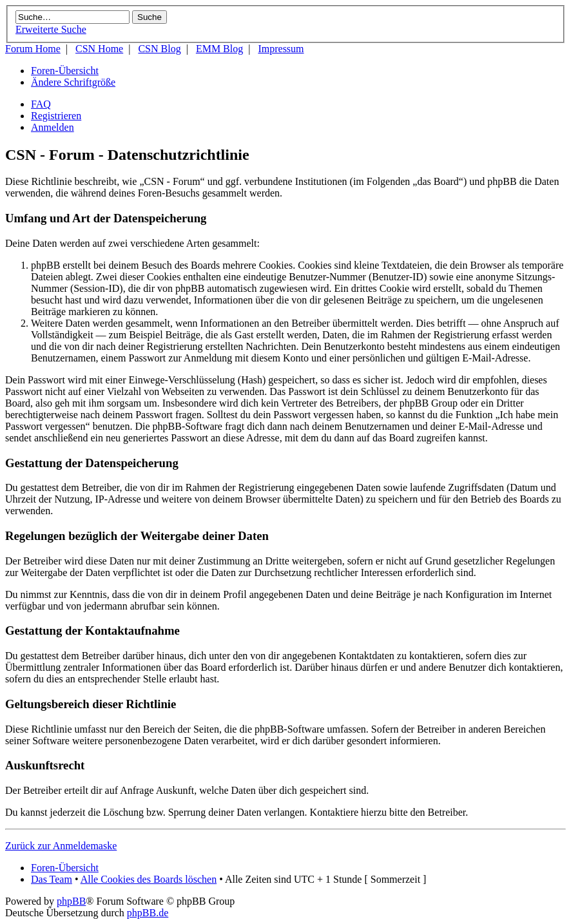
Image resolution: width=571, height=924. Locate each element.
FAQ (41, 104)
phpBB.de (148, 913)
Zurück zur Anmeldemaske (61, 846)
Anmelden (53, 127)
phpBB (71, 901)
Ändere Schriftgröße (73, 82)
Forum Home (33, 49)
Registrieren (56, 116)
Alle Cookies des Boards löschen (149, 879)
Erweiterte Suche (51, 29)
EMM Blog (219, 49)
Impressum (281, 49)
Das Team (52, 879)
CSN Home (99, 49)
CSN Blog (159, 49)
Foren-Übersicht (65, 71)
